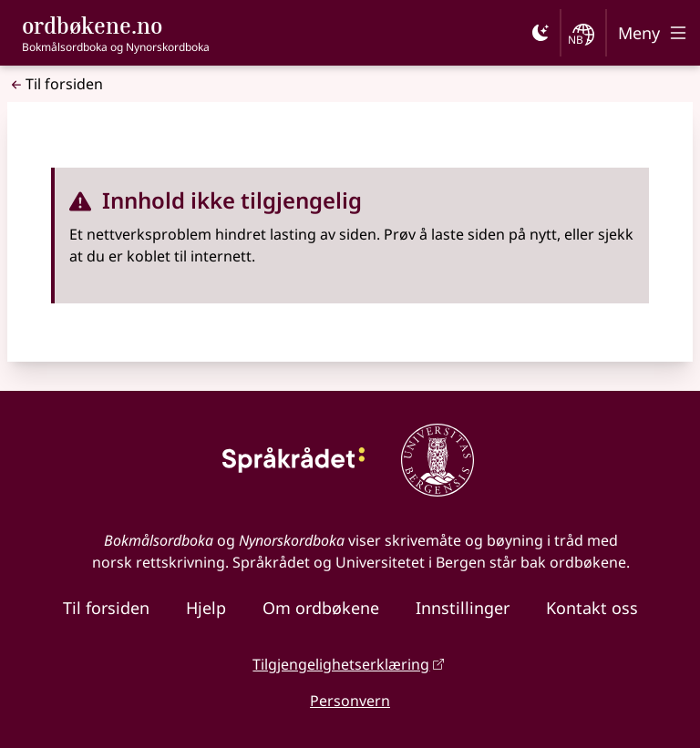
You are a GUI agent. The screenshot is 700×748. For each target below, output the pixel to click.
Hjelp (206, 608)
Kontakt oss (592, 608)
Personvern (350, 701)
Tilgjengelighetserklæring (341, 664)
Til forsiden (55, 84)
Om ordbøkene (321, 608)
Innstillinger (463, 608)
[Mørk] (540, 33)
